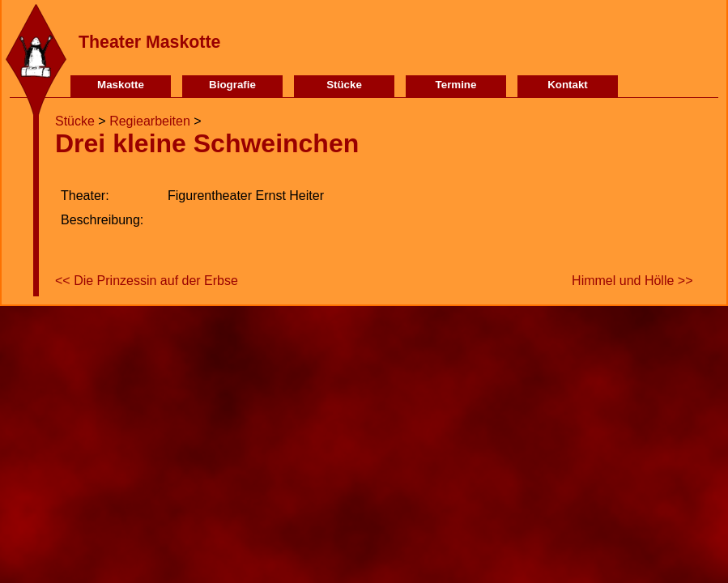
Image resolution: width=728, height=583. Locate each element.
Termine (456, 85)
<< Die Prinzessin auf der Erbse (147, 281)
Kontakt (568, 85)
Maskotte (121, 85)
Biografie (232, 85)
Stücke (344, 85)
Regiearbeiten (150, 121)
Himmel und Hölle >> (632, 281)
